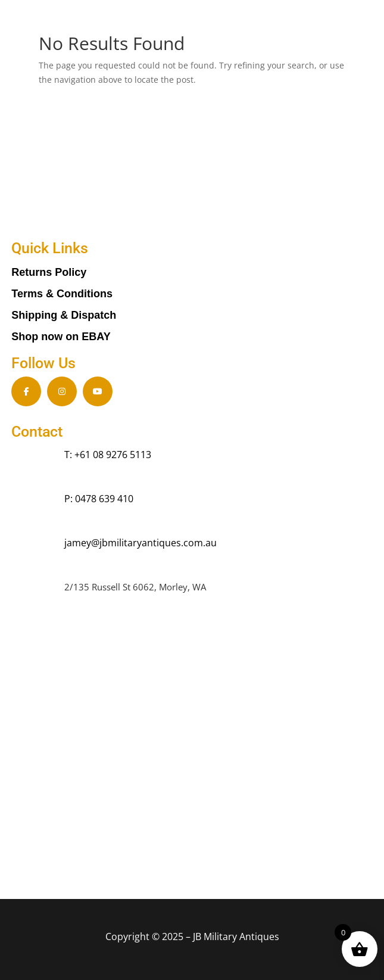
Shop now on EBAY (61, 337)
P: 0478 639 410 (99, 499)
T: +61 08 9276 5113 (108, 455)
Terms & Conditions (62, 294)
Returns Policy (49, 272)
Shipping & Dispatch (64, 315)
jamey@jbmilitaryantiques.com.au (141, 543)
